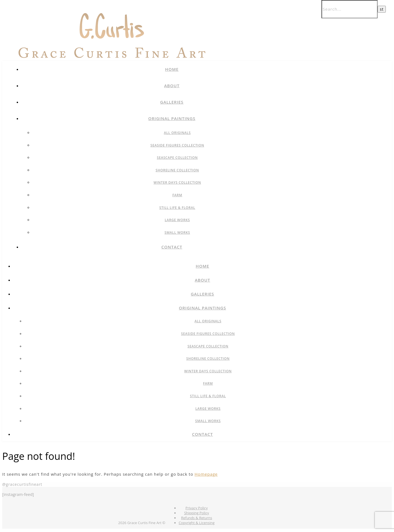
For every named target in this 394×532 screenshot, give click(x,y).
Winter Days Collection (177, 182)
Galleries (172, 102)
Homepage (206, 474)
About (172, 86)
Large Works (177, 220)
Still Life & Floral (177, 208)
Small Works (177, 233)
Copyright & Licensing (197, 523)
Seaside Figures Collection (177, 145)
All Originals (177, 133)
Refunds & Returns (197, 518)
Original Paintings (172, 118)
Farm (177, 195)
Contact (172, 247)
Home (172, 69)
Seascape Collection (177, 158)
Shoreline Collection (177, 170)
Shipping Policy (197, 513)
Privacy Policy (197, 508)
